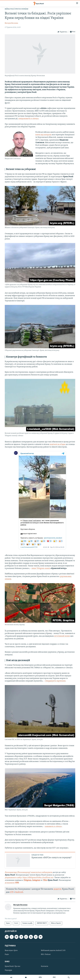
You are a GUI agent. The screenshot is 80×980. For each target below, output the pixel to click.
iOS (12, 892)
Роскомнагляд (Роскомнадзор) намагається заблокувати (28, 872)
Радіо (7, 954)
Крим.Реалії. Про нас (13, 966)
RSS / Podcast (46, 954)
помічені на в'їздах (58, 444)
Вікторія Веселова (11, 23)
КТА (40, 977)
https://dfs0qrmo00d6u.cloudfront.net (38, 878)
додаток (58, 889)
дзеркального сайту (13, 878)
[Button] (62, 32)
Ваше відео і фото (11, 950)
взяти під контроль (43, 135)
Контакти (45, 966)
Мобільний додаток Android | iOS (53, 950)
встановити (10, 883)
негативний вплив (62, 636)
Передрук (8, 970)
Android (19, 892)
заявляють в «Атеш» (53, 827)
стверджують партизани (55, 681)
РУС (54, 977)
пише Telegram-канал (41, 568)
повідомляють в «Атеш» (28, 119)
